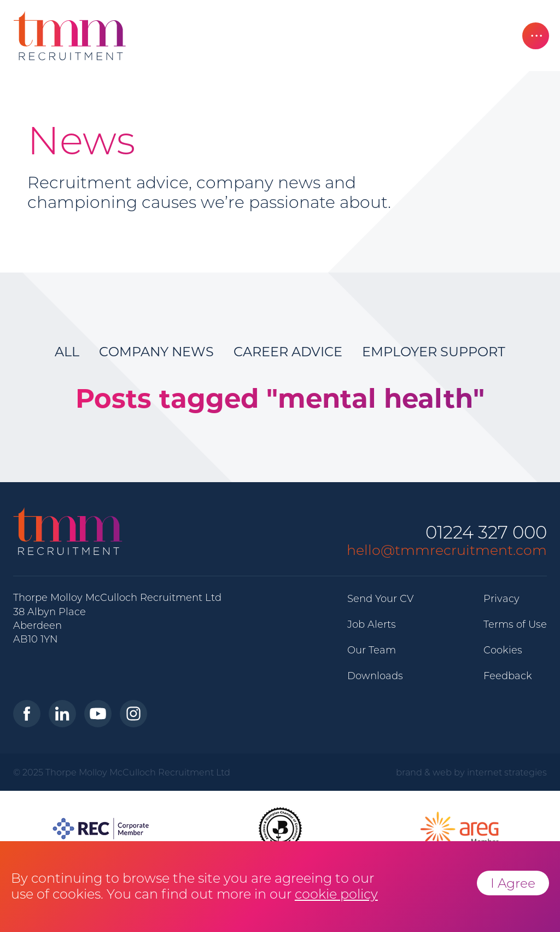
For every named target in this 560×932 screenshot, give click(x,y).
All (67, 352)
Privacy (501, 599)
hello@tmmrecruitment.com (447, 550)
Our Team (372, 650)
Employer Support (434, 352)
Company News (156, 352)
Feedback (508, 676)
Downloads (375, 676)
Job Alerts (372, 624)
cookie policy (336, 894)
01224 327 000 (486, 533)
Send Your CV (380, 599)
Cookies (503, 650)
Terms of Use (515, 624)
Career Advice (288, 352)
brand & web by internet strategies (471, 772)
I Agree (513, 883)
